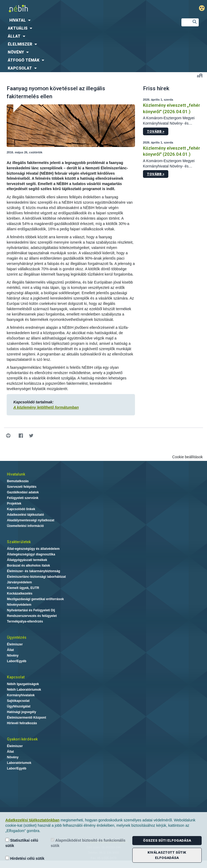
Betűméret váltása (200, 75)
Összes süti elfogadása (167, 840)
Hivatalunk (16, 474)
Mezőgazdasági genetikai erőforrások (35, 599)
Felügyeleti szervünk (23, 498)
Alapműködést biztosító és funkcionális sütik (88, 843)
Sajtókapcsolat (18, 701)
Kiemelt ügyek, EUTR (23, 588)
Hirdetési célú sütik (25, 858)
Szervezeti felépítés (22, 487)
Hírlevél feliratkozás (22, 723)
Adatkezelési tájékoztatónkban (32, 820)
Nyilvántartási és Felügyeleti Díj (31, 610)
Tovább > (156, 131)
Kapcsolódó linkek (21, 509)
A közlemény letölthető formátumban (46, 407)
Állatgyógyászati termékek (27, 560)
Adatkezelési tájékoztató (25, 515)
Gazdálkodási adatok (23, 492)
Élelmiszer (15, 644)
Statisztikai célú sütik (22, 843)
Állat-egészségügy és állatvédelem (33, 549)
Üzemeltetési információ (25, 526)
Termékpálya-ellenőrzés (25, 621)
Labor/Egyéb (17, 661)
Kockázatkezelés (20, 593)
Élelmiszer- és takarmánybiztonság (33, 571)
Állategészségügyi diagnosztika (31, 554)
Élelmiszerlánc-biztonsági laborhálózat (36, 577)
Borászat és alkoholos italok (28, 566)
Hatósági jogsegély (21, 712)
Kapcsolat (16, 677)
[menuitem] (86, 20)
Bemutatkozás (18, 481)
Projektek (14, 503)
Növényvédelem (19, 605)
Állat (10, 650)
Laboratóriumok (19, 763)
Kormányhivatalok (21, 695)
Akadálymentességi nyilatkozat (31, 520)
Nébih (69, 8)
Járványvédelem (19, 582)
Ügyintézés (17, 637)
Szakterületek (19, 542)
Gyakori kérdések (22, 739)
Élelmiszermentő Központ (27, 718)
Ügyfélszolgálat (19, 706)
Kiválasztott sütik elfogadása (167, 855)
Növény (13, 656)
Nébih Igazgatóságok (23, 684)
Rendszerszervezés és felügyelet (32, 616)
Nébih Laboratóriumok (24, 690)
